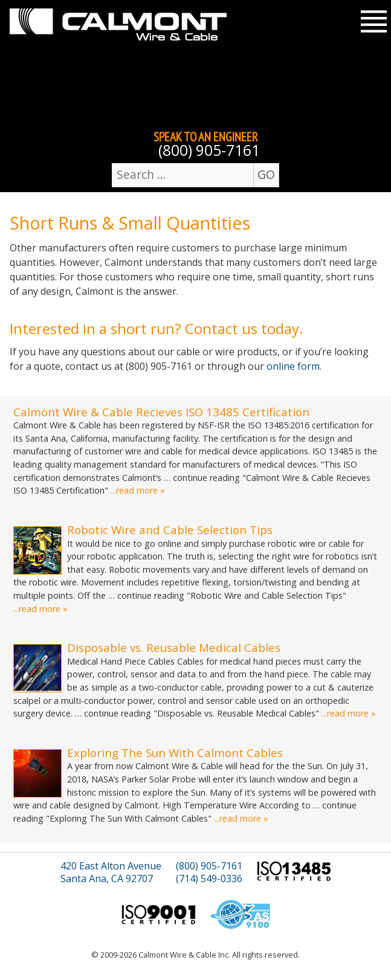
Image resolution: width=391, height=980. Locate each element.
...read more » (138, 490)
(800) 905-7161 (209, 150)
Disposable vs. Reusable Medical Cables (174, 647)
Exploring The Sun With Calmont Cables (175, 753)
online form (293, 366)
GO (266, 174)
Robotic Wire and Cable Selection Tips (170, 530)
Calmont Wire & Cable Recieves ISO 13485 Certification (161, 412)
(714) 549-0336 (209, 879)
